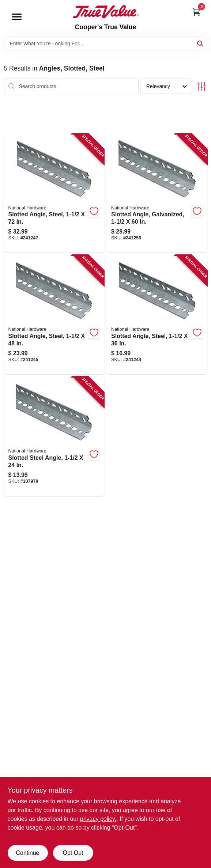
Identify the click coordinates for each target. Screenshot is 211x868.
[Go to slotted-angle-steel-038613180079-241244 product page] (157, 315)
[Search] (201, 43)
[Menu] (17, 17)
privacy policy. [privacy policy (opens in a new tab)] (98, 819)
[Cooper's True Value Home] (106, 12)
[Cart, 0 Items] (196, 12)
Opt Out (73, 853)
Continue (27, 853)
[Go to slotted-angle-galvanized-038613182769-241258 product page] (157, 193)
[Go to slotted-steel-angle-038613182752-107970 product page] (54, 436)
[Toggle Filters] (202, 86)
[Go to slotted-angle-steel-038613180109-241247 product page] (54, 193)
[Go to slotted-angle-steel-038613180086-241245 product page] (54, 315)
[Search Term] (106, 43)
